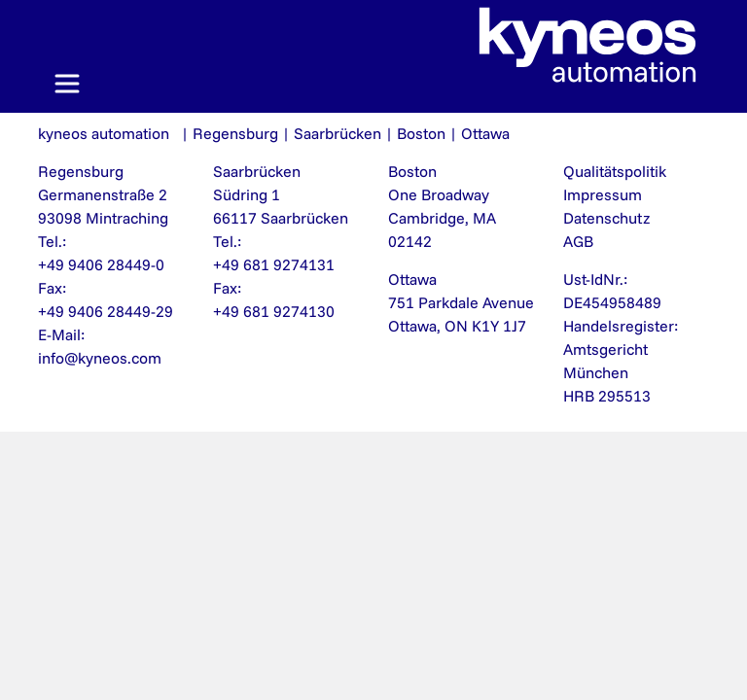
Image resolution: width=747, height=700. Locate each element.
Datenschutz (606, 218)
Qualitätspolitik (615, 171)
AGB (578, 241)
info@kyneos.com (100, 358)
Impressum (603, 194)
